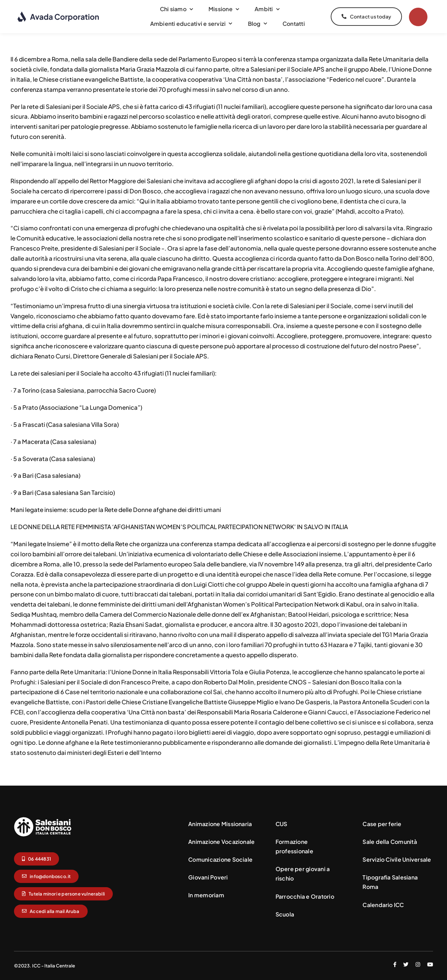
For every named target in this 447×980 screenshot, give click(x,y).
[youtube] (430, 964)
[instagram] (418, 964)
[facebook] (395, 964)
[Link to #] (418, 17)
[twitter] (406, 964)
